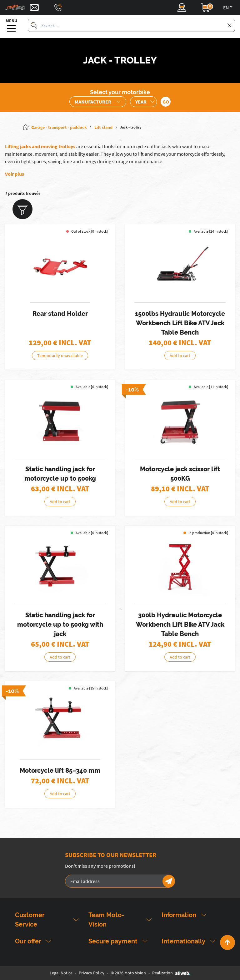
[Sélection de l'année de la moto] (143, 102)
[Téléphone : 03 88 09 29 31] (58, 8)
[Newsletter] (169, 881)
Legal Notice (61, 973)
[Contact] (34, 8)
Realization (171, 973)
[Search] (34, 25)
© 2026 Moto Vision (128, 973)
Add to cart (180, 356)
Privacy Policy (92, 973)
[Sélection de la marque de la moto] (98, 102)
